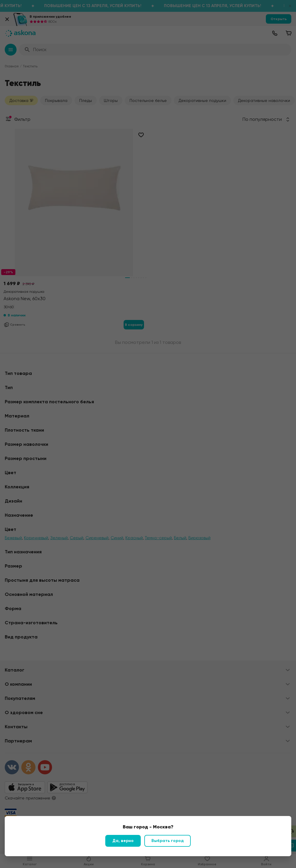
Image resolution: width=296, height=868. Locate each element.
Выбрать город (168, 841)
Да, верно (123, 841)
